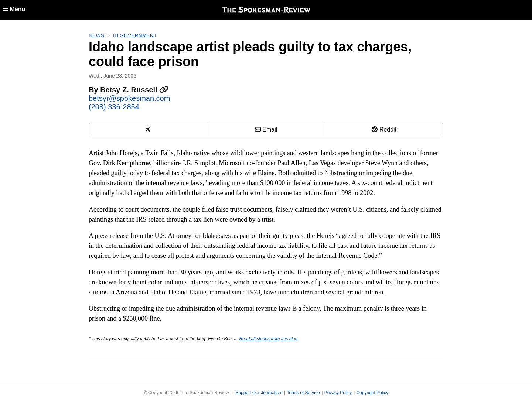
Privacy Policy (338, 393)
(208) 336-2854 (114, 107)
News (96, 35)
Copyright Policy (372, 393)
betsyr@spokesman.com (129, 98)
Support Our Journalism (259, 393)
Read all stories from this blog (268, 339)
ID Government (135, 35)
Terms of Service (303, 393)
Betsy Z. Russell (134, 90)
